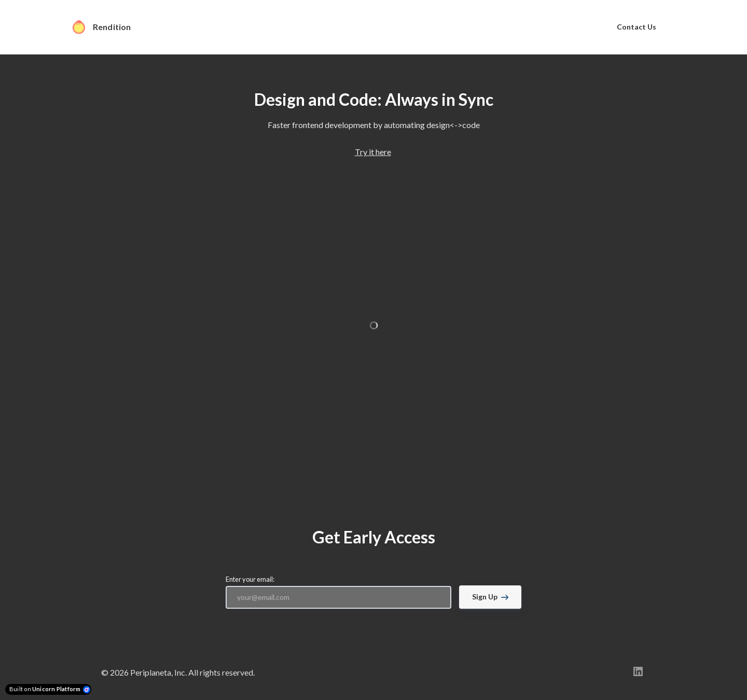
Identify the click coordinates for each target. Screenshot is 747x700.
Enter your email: (250, 579)
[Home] (107, 27)
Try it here (373, 152)
